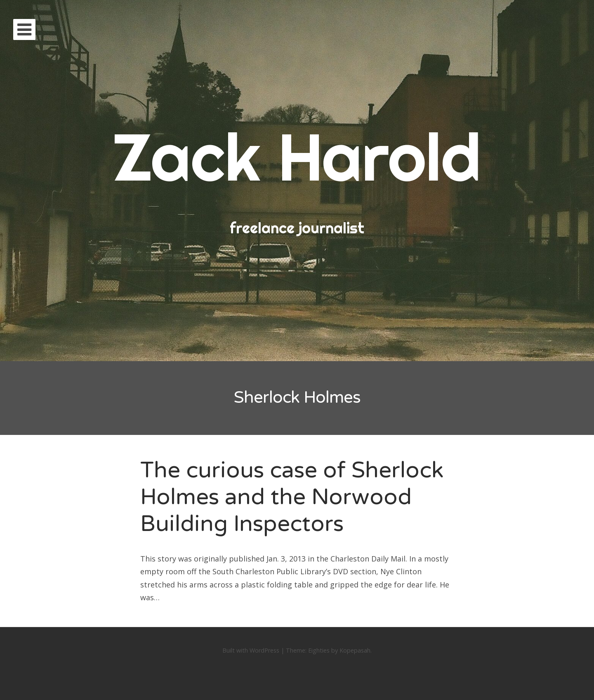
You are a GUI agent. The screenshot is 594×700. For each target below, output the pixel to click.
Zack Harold (297, 156)
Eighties (319, 650)
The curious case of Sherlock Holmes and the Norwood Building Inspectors (292, 497)
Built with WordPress (251, 650)
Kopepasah (355, 650)
